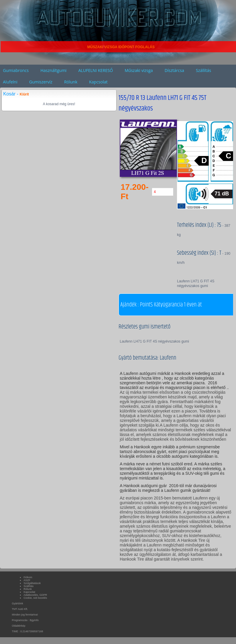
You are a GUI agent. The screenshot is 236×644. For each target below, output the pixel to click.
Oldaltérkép (18, 626)
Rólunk (71, 82)
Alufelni (10, 82)
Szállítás (203, 70)
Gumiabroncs (16, 70)
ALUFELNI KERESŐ (96, 70)
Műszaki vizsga (139, 70)
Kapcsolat (98, 82)
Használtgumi (54, 70)
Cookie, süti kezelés (35, 598)
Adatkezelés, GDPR (35, 595)
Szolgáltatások (32, 583)
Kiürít (24, 94)
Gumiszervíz (41, 82)
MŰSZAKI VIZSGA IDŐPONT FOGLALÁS (121, 47)
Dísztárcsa (175, 70)
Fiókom (28, 577)
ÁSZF (27, 580)
